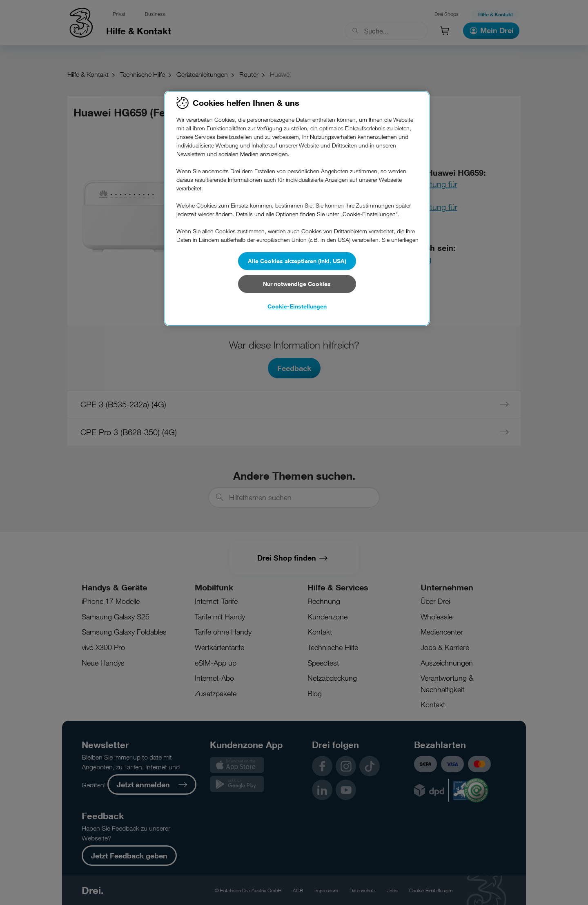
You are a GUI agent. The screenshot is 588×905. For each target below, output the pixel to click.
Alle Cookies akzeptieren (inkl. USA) (297, 261)
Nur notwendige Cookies (297, 284)
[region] (297, 208)
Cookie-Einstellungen (297, 306)
